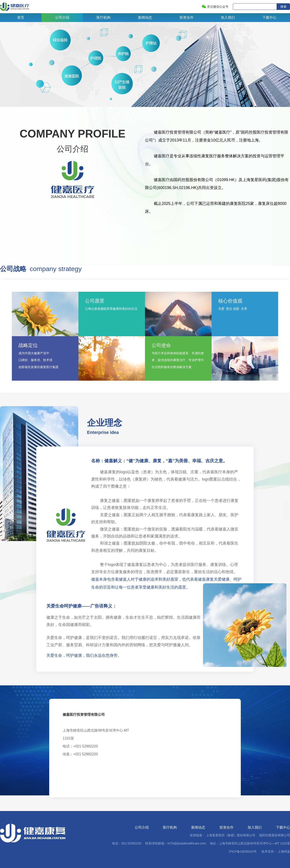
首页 (21, 17)
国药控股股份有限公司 (275, 835)
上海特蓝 (283, 851)
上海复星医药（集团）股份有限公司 (231, 835)
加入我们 (228, 17)
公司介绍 (62, 17)
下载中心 (269, 17)
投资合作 (187, 17)
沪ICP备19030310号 (243, 851)
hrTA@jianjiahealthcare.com (187, 843)
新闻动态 (145, 17)
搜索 (283, 7)
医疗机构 (103, 17)
